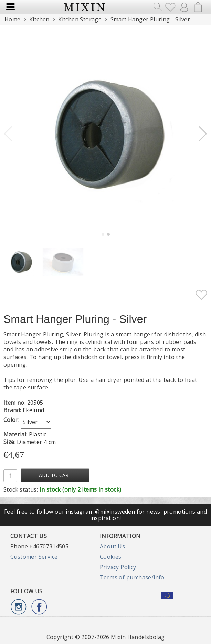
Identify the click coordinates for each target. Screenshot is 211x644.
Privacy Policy (118, 567)
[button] (203, 134)
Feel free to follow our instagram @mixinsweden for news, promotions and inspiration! (105, 515)
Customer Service (34, 557)
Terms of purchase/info (132, 577)
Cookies (111, 557)
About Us (112, 546)
